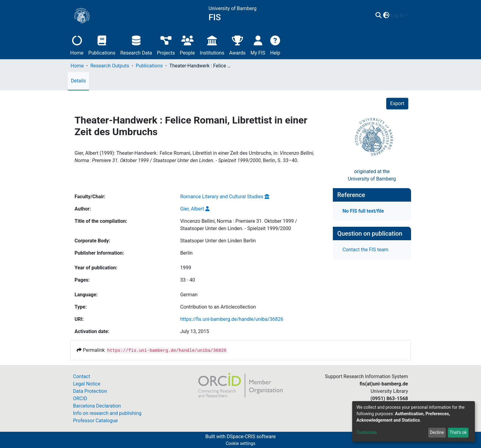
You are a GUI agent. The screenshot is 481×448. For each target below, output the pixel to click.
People (187, 45)
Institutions (212, 45)
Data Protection (90, 391)
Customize (367, 432)
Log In (397, 15)
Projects (166, 45)
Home (77, 45)
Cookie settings (241, 443)
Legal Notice (87, 384)
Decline (437, 432)
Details (78, 81)
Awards (237, 45)
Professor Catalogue (95, 421)
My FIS (258, 45)
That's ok (458, 432)
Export (397, 103)
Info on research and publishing (107, 413)
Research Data (136, 45)
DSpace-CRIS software (251, 437)
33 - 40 (187, 280)
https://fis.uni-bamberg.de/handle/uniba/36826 (232, 319)
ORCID (80, 399)
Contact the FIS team (366, 250)
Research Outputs (110, 66)
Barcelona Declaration (97, 406)
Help (275, 45)
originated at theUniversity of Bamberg (372, 175)
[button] (386, 16)
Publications (102, 45)
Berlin (186, 253)
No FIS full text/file (363, 211)
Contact (82, 376)
